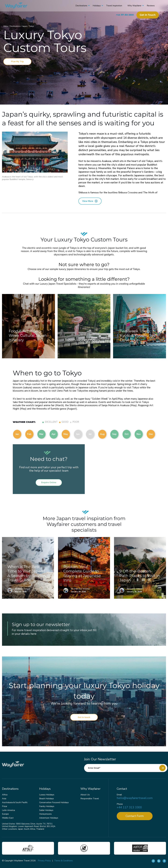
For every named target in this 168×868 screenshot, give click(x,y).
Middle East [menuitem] (8, 818)
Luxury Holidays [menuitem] (47, 795)
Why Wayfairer (132, 6)
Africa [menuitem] (5, 795)
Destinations (79, 6)
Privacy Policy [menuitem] (44, 861)
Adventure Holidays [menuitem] (49, 818)
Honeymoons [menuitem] (45, 814)
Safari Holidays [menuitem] (46, 810)
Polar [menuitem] (5, 806)
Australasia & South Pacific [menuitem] (15, 802)
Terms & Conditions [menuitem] (64, 861)
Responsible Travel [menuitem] (90, 799)
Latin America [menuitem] (8, 810)
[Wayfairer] (21, 6)
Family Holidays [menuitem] (47, 806)
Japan (25, 26)
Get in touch (145, 15)
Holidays (94, 6)
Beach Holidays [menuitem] (47, 799)
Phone (120, 804)
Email (119, 795)
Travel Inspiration (111, 6)
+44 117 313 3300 (122, 15)
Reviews (148, 6)
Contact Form (135, 816)
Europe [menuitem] (5, 814)
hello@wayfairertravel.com (135, 798)
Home (6, 26)
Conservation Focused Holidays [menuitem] (54, 802)
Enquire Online (49, 482)
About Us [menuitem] (85, 795)
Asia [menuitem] (4, 799)
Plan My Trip (17, 62)
